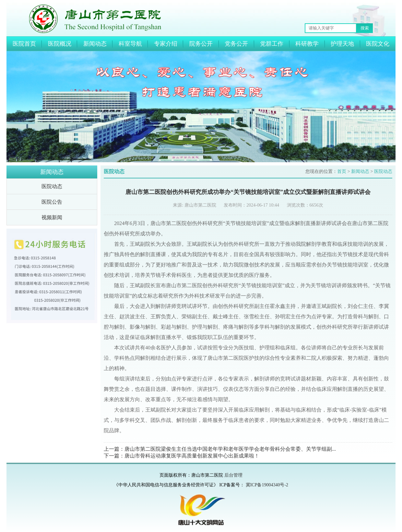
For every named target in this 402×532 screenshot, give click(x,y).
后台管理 (233, 475)
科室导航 (130, 44)
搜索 (365, 28)
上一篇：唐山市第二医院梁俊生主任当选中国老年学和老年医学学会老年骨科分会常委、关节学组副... (220, 449)
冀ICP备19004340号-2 (267, 485)
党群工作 (272, 44)
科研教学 (307, 44)
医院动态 (52, 186)
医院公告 (52, 202)
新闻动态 (95, 44)
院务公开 (201, 44)
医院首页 (24, 44)
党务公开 (236, 44)
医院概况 (60, 44)
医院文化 (378, 44)
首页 (342, 171)
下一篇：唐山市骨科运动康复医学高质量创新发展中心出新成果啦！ (182, 456)
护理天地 (342, 44)
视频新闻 (52, 217)
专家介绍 (166, 44)
